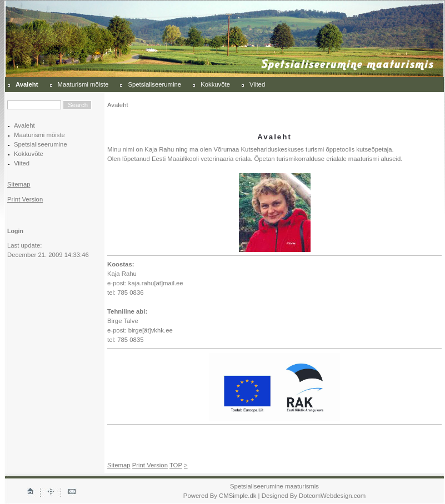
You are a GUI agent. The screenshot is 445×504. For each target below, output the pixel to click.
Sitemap (19, 184)
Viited (257, 84)
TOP (176, 465)
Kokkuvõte (215, 84)
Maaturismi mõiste (83, 84)
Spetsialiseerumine (154, 84)
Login (15, 231)
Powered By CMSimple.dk (220, 496)
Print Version (25, 199)
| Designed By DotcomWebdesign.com (312, 496)
